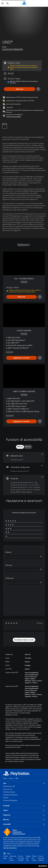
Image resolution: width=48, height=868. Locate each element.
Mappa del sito (28, 858)
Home (5, 778)
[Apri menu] (3, 3)
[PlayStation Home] (24, 3)
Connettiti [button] (24, 824)
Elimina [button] (40, 623)
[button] (13, 117)
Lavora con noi (8, 789)
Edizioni (8, 552)
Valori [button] (24, 810)
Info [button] (24, 783)
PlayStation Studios (9, 792)
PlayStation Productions (10, 795)
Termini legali (6, 857)
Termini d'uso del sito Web (21, 858)
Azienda (6, 798)
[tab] (20, 447)
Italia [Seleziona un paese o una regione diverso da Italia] (8, 854)
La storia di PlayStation (10, 800)
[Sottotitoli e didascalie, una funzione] (24, 469)
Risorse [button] (24, 820)
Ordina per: (10, 578)
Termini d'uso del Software (41, 858)
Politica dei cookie (34, 858)
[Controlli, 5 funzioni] (24, 485)
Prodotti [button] (24, 806)
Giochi (11, 778)
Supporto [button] (24, 815)
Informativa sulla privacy (13, 858)
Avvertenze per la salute (13, 747)
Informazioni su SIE (9, 786)
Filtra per (9, 565)
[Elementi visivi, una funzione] (24, 457)
